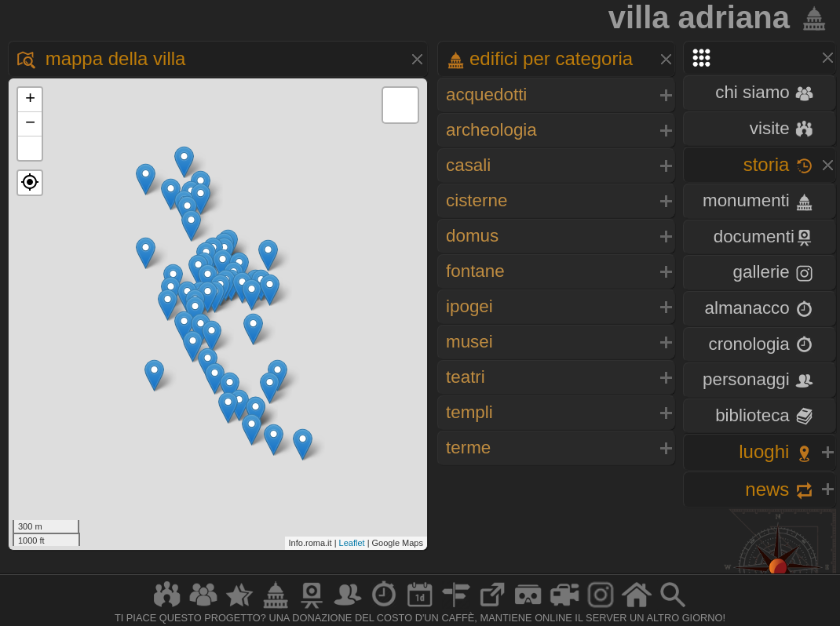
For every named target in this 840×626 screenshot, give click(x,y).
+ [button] (30, 100)
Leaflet (352, 543)
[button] (30, 183)
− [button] (30, 124)
